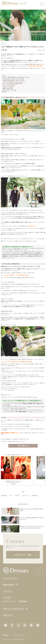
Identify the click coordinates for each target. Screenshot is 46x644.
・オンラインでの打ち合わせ (9, 85)
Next (44, 470)
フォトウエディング (9, 601)
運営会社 (6, 635)
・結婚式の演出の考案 (8, 88)
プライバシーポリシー (19, 635)
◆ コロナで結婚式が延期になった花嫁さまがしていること (16, 77)
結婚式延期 (4, 495)
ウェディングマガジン (10, 578)
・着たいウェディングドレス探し (10, 90)
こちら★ (42, 239)
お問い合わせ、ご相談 (26, 555)
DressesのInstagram (6, 368)
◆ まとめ (5, 91)
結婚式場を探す (9, 585)
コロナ (11, 495)
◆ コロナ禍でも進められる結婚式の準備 (12, 84)
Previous (2, 470)
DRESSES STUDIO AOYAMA (13, 609)
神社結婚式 (23, 601)
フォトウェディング (26, 495)
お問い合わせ (8, 615)
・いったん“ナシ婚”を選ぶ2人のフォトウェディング (14, 82)
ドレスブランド (8, 591)
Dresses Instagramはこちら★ (8, 381)
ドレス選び (17, 495)
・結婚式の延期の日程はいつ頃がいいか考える (13, 80)
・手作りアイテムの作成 (8, 87)
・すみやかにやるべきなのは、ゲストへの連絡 (13, 79)
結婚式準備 (3, 44)
